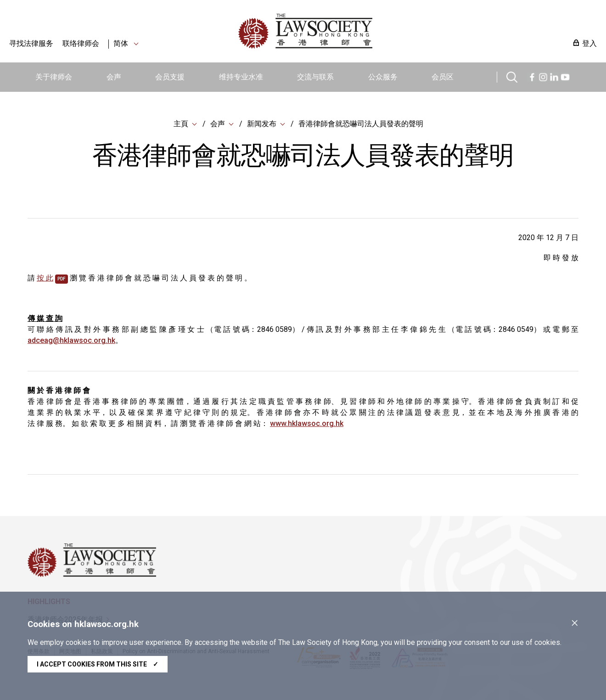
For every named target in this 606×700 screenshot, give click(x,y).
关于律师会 (54, 77)
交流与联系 (315, 77)
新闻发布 (262, 124)
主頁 (181, 124)
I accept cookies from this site (98, 664)
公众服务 (383, 77)
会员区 (443, 77)
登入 (589, 43)
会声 (114, 77)
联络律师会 (81, 43)
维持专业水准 (241, 77)
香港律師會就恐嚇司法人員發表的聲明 (361, 124)
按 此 (45, 278)
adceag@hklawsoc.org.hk (71, 340)
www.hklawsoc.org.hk (307, 423)
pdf (62, 279)
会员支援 (170, 77)
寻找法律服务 (31, 43)
